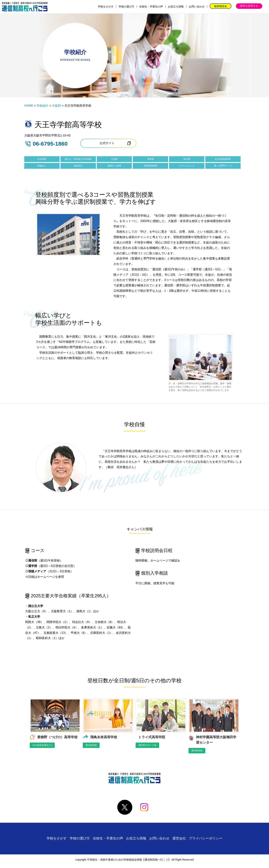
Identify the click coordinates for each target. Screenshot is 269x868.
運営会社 (179, 838)
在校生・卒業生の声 (151, 7)
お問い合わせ (197, 7)
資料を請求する (249, 6)
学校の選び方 (126, 7)
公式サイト (107, 143)
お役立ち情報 (176, 7)
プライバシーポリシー (206, 838)
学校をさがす (106, 7)
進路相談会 (220, 6)
